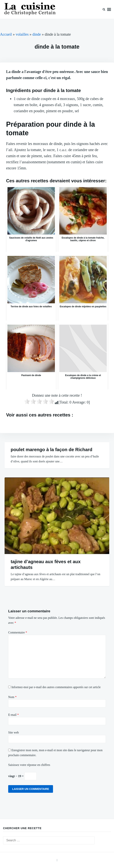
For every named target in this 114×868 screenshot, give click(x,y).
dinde (37, 34)
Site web (14, 732)
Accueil (6, 34)
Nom (12, 697)
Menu (109, 9)
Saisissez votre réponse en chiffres (29, 765)
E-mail (14, 715)
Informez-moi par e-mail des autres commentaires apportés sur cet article (56, 687)
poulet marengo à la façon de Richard (51, 450)
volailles (22, 34)
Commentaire (18, 632)
